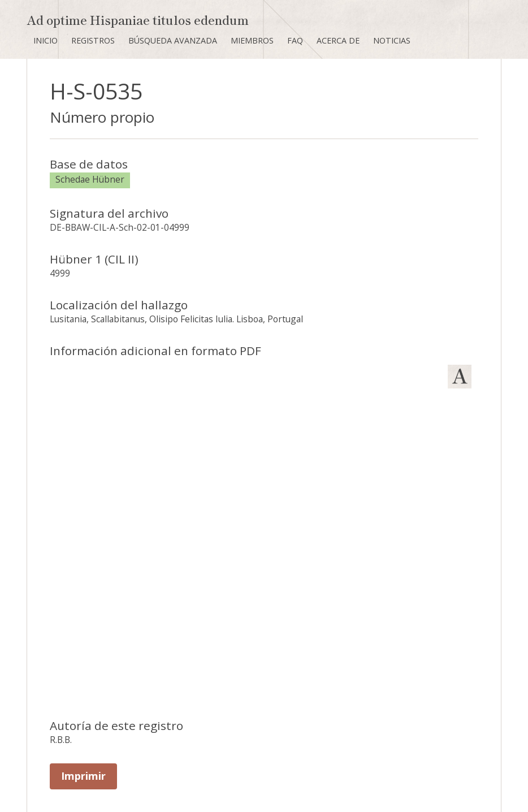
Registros (93, 40)
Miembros (252, 40)
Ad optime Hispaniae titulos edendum (138, 20)
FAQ (295, 40)
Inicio (46, 40)
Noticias (392, 40)
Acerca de (338, 40)
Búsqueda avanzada (173, 40)
